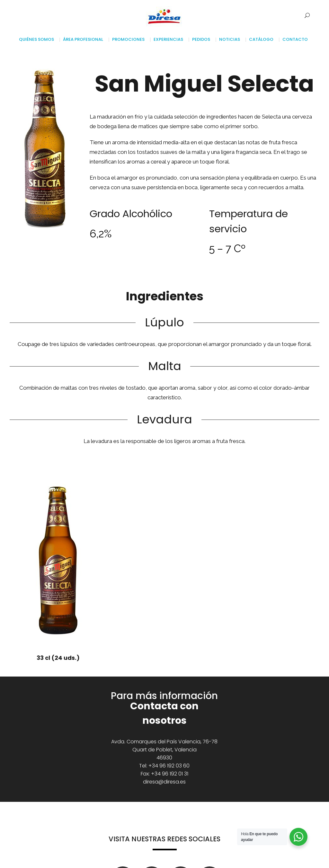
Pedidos (201, 39)
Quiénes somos (38, 39)
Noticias (230, 39)
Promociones (128, 39)
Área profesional (83, 39)
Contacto (295, 39)
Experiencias (168, 39)
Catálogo (261, 39)
